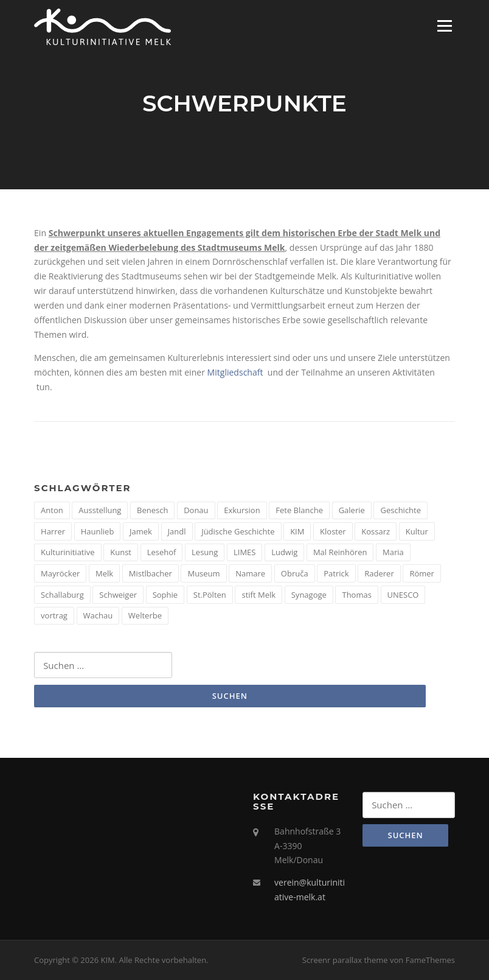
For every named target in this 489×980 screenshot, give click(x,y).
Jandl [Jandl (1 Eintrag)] (177, 531)
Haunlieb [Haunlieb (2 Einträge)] (98, 531)
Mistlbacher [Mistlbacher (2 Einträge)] (151, 573)
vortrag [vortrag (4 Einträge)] (54, 615)
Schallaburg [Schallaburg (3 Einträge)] (62, 595)
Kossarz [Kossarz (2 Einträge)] (376, 531)
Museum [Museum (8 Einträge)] (203, 573)
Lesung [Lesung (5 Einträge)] (205, 552)
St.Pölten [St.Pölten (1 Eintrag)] (210, 595)
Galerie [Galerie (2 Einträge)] (352, 510)
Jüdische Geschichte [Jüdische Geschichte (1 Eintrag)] (238, 531)
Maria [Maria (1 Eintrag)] (393, 552)
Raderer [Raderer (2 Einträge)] (379, 573)
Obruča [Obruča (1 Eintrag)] (295, 573)
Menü (444, 26)
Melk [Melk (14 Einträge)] (104, 573)
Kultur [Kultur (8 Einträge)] (417, 531)
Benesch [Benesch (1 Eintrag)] (152, 510)
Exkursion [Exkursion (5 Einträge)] (242, 510)
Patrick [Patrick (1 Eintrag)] (336, 573)
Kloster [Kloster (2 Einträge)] (333, 531)
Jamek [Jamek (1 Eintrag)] (141, 531)
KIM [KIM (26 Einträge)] (297, 531)
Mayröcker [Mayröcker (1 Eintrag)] (60, 573)
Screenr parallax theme (345, 960)
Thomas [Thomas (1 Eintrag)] (356, 595)
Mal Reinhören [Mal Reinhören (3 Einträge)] (340, 552)
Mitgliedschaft (235, 372)
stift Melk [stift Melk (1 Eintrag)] (258, 595)
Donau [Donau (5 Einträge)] (196, 510)
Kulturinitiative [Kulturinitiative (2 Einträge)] (68, 552)
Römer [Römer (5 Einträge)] (422, 573)
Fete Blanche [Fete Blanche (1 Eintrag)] (299, 510)
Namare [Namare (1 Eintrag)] (250, 573)
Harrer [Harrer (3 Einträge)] (53, 531)
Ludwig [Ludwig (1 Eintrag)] (284, 552)
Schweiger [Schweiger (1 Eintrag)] (118, 595)
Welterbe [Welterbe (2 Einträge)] (145, 615)
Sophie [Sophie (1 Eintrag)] (165, 595)
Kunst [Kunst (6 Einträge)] (121, 552)
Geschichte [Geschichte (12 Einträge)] (401, 510)
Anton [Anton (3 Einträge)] (52, 510)
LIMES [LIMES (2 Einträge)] (244, 552)
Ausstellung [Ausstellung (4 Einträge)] (100, 510)
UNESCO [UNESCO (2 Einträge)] (403, 595)
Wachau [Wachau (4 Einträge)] (98, 615)
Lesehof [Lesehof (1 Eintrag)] (162, 552)
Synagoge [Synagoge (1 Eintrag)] (309, 595)
